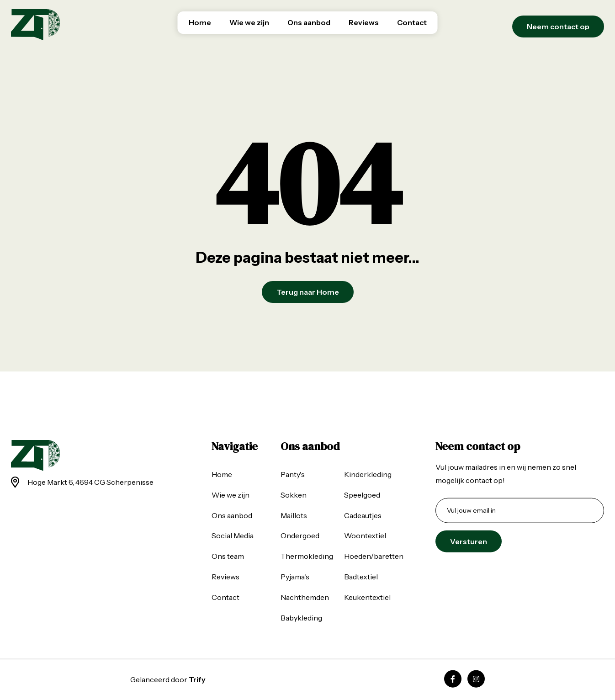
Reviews (364, 22)
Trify (197, 679)
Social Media (233, 536)
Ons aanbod (309, 22)
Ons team (228, 556)
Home (200, 22)
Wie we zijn (249, 22)
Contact (412, 22)
